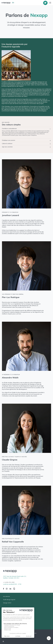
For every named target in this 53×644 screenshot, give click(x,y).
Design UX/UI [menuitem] (7, 603)
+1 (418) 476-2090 (9, 582)
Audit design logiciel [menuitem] (9, 600)
